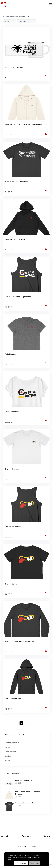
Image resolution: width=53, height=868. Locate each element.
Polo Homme (10, 354)
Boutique (26, 836)
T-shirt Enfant (11, 584)
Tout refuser (35, 863)
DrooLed (8, 756)
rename (7, 761)
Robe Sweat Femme (14, 699)
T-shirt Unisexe (12, 469)
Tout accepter (21, 863)
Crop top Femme (12, 412)
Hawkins (8, 747)
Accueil (5, 836)
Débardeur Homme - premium (18, 297)
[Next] (31, 723)
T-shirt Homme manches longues (19, 641)
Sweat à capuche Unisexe (16, 239)
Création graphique (12, 743)
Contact (48, 836)
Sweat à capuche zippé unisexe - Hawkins (23, 124)
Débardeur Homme (13, 526)
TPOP (50, 864)
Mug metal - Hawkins (14, 67)
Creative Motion (10, 752)
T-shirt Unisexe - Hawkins (16, 182)
